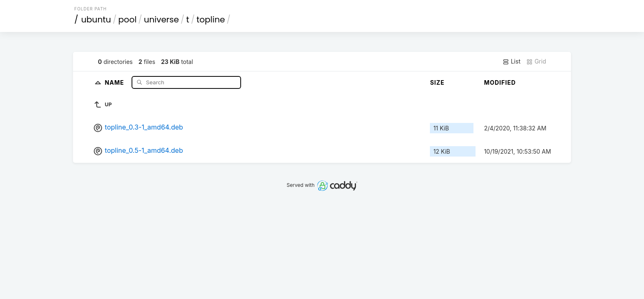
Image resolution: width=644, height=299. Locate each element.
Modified (500, 82)
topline (211, 20)
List (511, 61)
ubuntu (96, 20)
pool (127, 20)
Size (437, 82)
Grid (536, 61)
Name (115, 82)
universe (161, 20)
